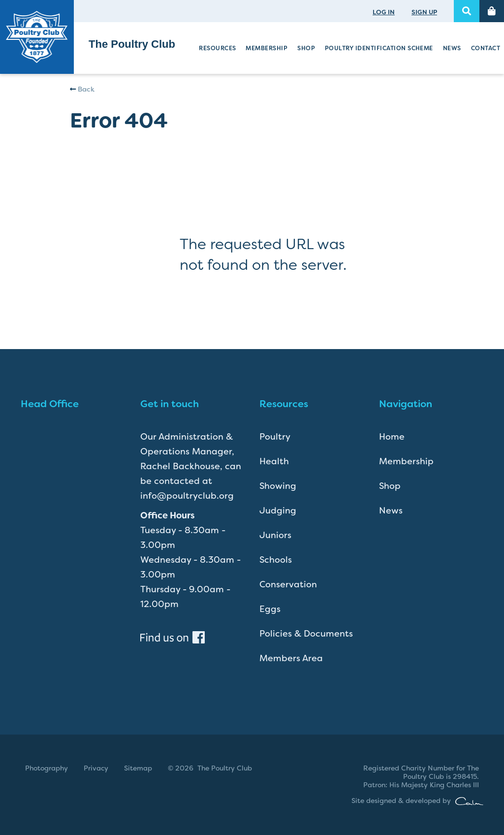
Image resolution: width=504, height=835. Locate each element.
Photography (47, 768)
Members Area (291, 658)
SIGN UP (424, 12)
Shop (306, 48)
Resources (217, 48)
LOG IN (384, 12)
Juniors (275, 535)
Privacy (96, 768)
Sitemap (138, 768)
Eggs (270, 609)
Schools (276, 560)
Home (392, 437)
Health (274, 461)
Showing (278, 486)
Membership (267, 48)
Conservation (288, 584)
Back (82, 89)
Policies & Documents (306, 634)
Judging (278, 511)
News (452, 48)
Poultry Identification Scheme (379, 48)
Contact (486, 48)
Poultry (275, 437)
